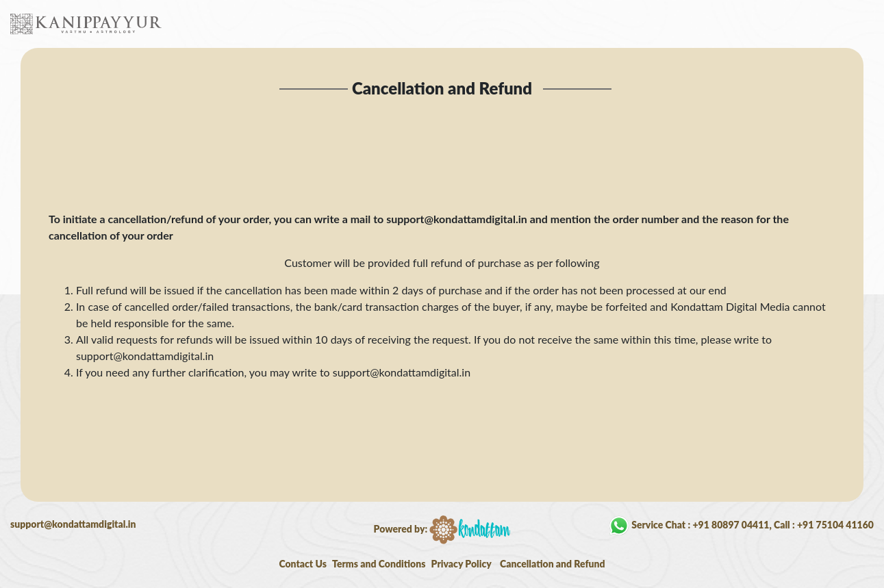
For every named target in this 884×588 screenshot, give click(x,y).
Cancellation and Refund (553, 564)
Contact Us (303, 564)
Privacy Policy (462, 564)
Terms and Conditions (379, 564)
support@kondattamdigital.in (73, 524)
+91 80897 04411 (731, 524)
